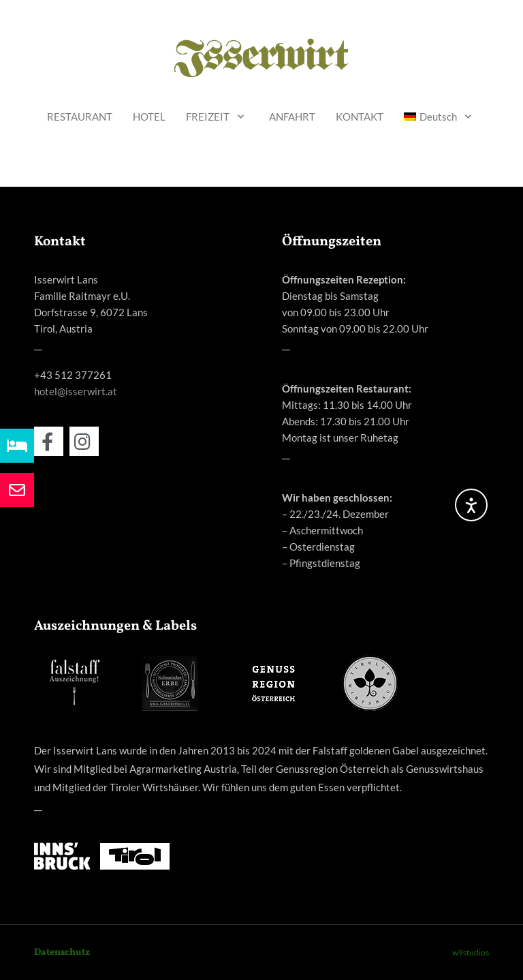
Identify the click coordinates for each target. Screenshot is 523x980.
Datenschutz (62, 952)
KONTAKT (360, 117)
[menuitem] (440, 117)
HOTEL (149, 117)
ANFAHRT (292, 117)
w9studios (471, 952)
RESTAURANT (80, 117)
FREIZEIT (217, 117)
